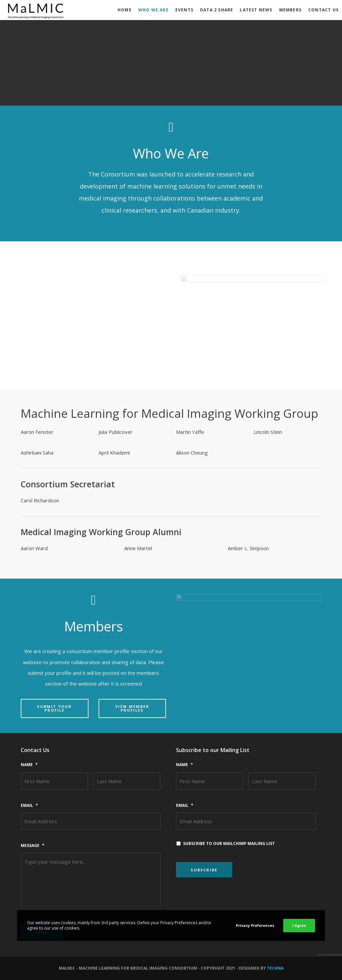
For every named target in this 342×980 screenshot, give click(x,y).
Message (33, 846)
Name (29, 765)
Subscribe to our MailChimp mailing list (229, 843)
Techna (275, 968)
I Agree (299, 925)
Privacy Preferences (255, 925)
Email (29, 806)
